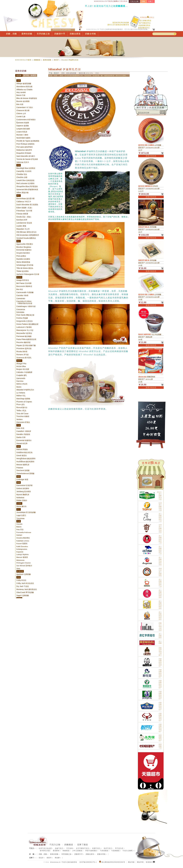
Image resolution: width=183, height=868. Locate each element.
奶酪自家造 (75, 34)
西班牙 (56, 60)
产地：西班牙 (54, 73)
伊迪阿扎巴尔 (70, 60)
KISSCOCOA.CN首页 (23, 60)
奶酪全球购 (91, 34)
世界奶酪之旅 (43, 34)
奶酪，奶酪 (12, 34)
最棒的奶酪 (27, 34)
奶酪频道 (37, 60)
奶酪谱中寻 (60, 34)
